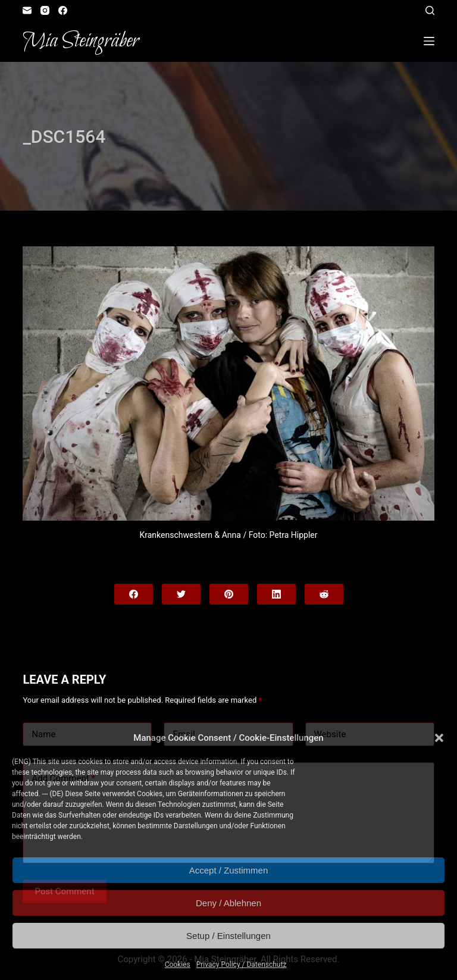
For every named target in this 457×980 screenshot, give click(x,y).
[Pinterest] (229, 594)
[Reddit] (324, 594)
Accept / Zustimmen (229, 870)
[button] (439, 738)
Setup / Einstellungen (228, 936)
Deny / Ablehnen (228, 903)
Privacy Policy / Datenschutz (242, 965)
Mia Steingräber (81, 41)
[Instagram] (45, 10)
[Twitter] (181, 594)
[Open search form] (430, 10)
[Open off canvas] (429, 41)
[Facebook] (63, 10)
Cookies (178, 965)
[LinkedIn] (276, 594)
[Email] (27, 10)
